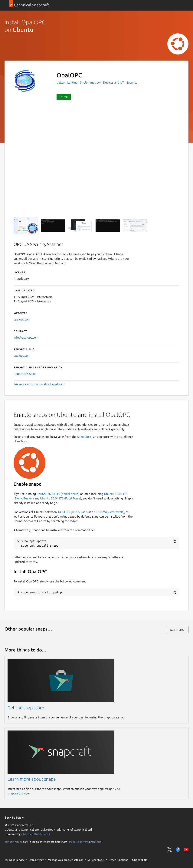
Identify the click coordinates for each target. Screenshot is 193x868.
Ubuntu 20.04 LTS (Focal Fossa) (61, 498)
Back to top (15, 817)
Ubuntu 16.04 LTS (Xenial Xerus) (58, 494)
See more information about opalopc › (39, 384)
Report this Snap (25, 374)
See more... (178, 630)
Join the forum (13, 842)
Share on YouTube (186, 850)
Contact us (140, 860)
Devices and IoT (114, 82)
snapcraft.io (15, 793)
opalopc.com (22, 319)
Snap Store (84, 437)
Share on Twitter (170, 850)
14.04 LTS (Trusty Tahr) (73, 512)
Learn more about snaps (31, 779)
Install (64, 97)
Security (132, 82)
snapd (72, 842)
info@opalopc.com (26, 337)
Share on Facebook (178, 850)
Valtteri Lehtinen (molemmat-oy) (79, 82)
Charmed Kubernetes (36, 834)
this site (97, 842)
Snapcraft (82, 842)
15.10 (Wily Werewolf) (109, 512)
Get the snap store (26, 708)
